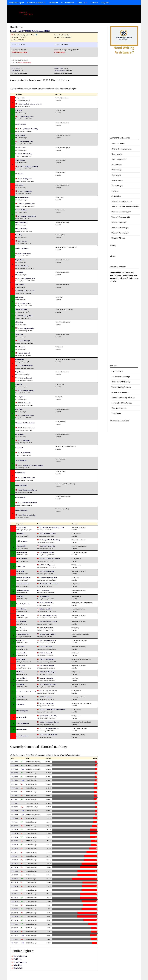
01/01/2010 (14, 818)
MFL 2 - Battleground (25, 179)
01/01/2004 (14, 909)
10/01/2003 (14, 913)
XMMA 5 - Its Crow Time (26, 204)
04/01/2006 (14, 875)
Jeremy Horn (19, 359)
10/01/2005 (14, 882)
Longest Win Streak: (60, 71)
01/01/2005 (14, 894)
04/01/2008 (14, 845)
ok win (113, 256)
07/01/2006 (14, 871)
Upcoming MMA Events (120, 392)
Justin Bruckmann (21, 485)
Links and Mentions (119, 408)
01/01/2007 (14, 864)
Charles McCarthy (21, 309)
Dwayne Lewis (26, 63)
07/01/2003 (14, 916)
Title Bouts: (15, 71)
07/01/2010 (14, 811)
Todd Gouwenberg (21, 222)
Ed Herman (19, 185)
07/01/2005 (14, 886)
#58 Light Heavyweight (19, 52)
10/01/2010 (14, 807)
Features (52, 2)
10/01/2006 (14, 867)
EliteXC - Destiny (23, 266)
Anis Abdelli (19, 448)
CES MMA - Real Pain (25, 141)
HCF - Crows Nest (21, 228)
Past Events (116, 413)
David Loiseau (17, 27)
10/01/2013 (14, 769)
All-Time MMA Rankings (121, 377)
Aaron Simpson (20, 956)
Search (93, 2)
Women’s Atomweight (120, 233)
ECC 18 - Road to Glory (25, 116)
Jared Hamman (20, 962)
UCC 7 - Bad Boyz (24, 440)
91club (113, 245)
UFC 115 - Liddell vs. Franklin (28, 166)
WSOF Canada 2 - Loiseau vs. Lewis (30, 104)
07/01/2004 (14, 901)
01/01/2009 (14, 833)
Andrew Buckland (21, 210)
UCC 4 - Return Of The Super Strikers (30, 465)
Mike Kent (19, 110)
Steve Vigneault (20, 498)
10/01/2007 (14, 852)
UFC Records (66, 2)
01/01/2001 (14, 939)
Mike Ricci (18, 965)
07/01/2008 (14, 841)
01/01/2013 (14, 780)
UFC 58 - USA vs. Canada (26, 291)
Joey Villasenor (20, 260)
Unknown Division (118, 238)
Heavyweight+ (117, 154)
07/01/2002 (14, 932)
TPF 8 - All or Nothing (25, 154)
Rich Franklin (20, 285)
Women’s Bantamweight (121, 217)
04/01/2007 (14, 860)
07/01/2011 (14, 795)
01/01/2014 (14, 765)
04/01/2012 (14, 784)
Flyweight (115, 191)
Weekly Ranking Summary (121, 387)
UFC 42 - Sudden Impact (26, 390)
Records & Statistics (35, 2)
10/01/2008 (14, 837)
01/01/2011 (14, 803)
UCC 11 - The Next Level (26, 415)
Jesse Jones (19, 409)
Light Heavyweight (119, 159)
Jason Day (18, 235)
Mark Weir (19, 384)
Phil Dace (18, 959)
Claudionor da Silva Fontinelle (25, 423)
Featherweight (117, 180)
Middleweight (117, 165)
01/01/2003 (14, 924)
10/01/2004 (14, 898)
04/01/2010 (14, 814)
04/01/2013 (14, 777)
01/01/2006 (14, 879)
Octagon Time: (59, 68)
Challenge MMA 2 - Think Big (28, 129)
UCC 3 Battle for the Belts (26, 478)
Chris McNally (20, 135)
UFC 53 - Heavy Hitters (25, 316)
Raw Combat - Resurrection (27, 216)
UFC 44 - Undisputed (25, 378)
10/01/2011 (14, 792)
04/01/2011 (14, 799)
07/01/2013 (14, 773)
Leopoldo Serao (20, 148)
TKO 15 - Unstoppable (25, 365)
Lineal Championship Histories (123, 397)
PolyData (105, 2)
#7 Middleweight (59, 52)
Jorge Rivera (19, 372)
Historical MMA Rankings (121, 382)
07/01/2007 (14, 856)
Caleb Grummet (20, 124)
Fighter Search (117, 371)
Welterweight (117, 170)
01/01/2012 (14, 788)
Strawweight (116, 196)
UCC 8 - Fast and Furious (26, 428)
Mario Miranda (20, 160)
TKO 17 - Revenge (24, 341)
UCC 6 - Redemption (25, 453)
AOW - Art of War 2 (24, 253)
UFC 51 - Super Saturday (26, 328)
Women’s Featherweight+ (121, 212)
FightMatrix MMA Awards (122, 403)
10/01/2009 (14, 822)
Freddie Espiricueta (22, 249)
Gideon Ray (19, 322)
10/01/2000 (14, 943)
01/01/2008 (14, 848)
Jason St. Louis (20, 473)
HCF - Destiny (22, 241)
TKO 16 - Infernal (24, 353)
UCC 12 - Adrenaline (24, 403)
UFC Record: (16, 68)
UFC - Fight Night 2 (24, 303)
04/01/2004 (14, 905)
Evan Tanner (19, 297)
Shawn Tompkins (21, 460)
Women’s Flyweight (119, 222)
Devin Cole (18, 968)
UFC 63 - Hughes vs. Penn (26, 278)
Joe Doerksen (19, 434)
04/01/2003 (14, 920)
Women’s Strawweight (120, 227)
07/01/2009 (14, 826)
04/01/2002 (14, 935)
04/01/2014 (14, 761)
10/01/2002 (14, 928)
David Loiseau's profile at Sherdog (25, 35)
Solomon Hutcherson (22, 197)
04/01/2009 (14, 830)
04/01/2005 (14, 890)
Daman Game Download (120, 421)
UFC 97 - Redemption (25, 191)
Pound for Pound (118, 143)
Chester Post (19, 174)
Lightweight (116, 175)
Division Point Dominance (122, 149)
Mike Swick (19, 272)
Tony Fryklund (20, 397)
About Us (81, 2)
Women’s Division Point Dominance (125, 207)
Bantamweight (117, 185)
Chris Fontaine (20, 347)
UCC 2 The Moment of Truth (27, 490)
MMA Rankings (15, 2)
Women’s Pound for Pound (122, 201)
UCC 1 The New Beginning (26, 515)
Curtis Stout (19, 334)
